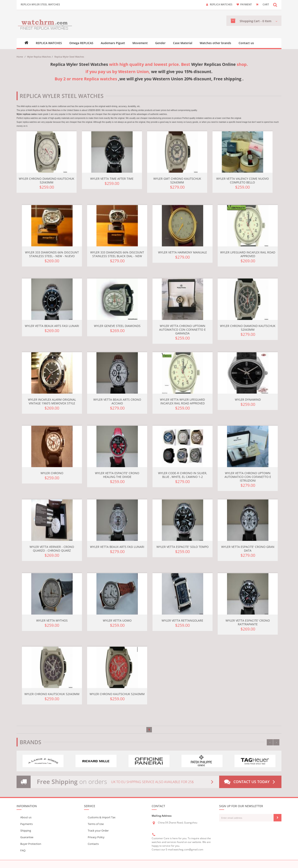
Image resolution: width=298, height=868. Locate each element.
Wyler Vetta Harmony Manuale (183, 252)
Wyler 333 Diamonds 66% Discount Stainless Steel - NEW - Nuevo (52, 254)
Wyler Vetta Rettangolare (182, 620)
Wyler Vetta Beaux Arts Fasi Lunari (52, 326)
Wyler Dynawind (248, 400)
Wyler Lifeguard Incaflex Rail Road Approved (248, 254)
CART (266, 4)
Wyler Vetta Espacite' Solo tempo (183, 547)
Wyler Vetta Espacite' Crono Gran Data (248, 549)
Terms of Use (96, 824)
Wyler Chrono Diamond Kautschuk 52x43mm (47, 180)
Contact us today (250, 782)
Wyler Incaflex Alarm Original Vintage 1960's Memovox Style (52, 401)
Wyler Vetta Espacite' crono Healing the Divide (117, 475)
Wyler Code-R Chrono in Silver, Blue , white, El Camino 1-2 (183, 475)
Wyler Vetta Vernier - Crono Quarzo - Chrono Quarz (52, 549)
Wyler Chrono (52, 473)
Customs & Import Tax (102, 817)
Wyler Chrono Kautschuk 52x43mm (52, 694)
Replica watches (221, 4)
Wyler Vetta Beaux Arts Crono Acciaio (117, 401)
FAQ (23, 850)
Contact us (246, 43)
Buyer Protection (31, 844)
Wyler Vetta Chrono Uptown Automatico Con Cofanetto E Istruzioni (248, 477)
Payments (26, 824)
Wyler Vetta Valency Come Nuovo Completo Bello (243, 180)
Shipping (26, 831)
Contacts (93, 844)
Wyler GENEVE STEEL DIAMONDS (117, 326)
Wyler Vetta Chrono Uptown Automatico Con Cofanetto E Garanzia (182, 330)
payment (246, 4)
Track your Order (98, 831)
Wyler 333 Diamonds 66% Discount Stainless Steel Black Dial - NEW (117, 254)
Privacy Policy (96, 837)
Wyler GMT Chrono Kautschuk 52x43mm (177, 180)
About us (26, 817)
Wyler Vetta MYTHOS (52, 620)
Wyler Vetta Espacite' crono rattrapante (248, 622)
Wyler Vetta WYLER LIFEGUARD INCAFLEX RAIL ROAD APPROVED (182, 401)
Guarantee (27, 837)
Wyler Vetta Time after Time (112, 179)
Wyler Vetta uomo (117, 620)
